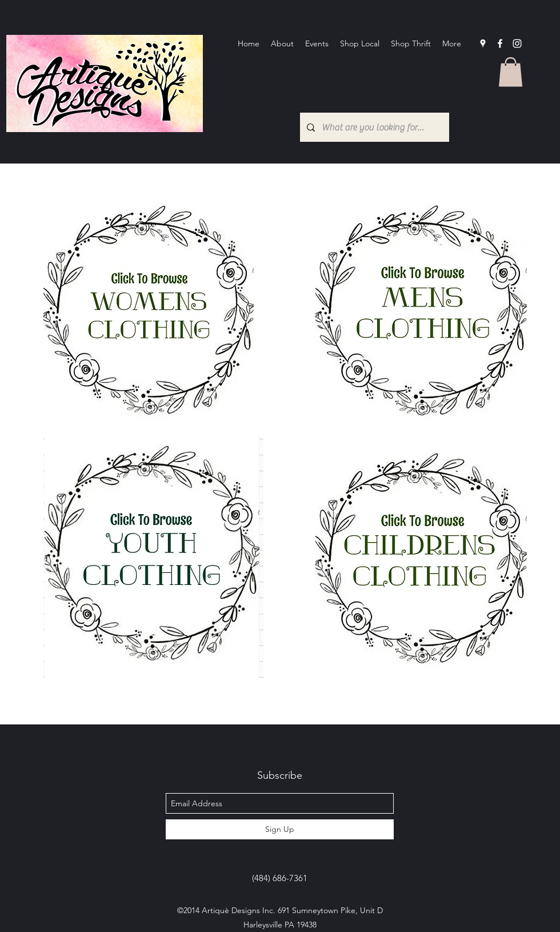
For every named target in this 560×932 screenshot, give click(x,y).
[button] (511, 72)
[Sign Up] (280, 829)
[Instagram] (517, 43)
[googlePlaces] (483, 43)
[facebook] (500, 43)
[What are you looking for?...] (373, 127)
